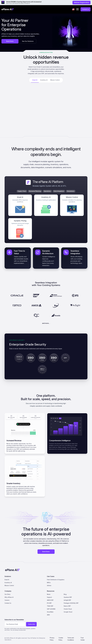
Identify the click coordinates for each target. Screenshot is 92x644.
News (49, 594)
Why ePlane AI (9, 597)
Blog (65, 594)
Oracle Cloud (68, 609)
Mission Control (9, 585)
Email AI (7, 580)
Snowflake (50, 612)
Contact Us (8, 603)
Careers (7, 600)
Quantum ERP (68, 597)
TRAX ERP (50, 606)
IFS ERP (49, 603)
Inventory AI (8, 583)
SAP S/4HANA (51, 609)
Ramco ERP (67, 606)
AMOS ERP (50, 600)
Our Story (7, 594)
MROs (49, 583)
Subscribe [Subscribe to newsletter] (32, 624)
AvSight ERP (67, 600)
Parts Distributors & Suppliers (56, 580)
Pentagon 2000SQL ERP (71, 603)
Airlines (49, 585)
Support (49, 597)
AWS (48, 615)
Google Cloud (68, 612)
